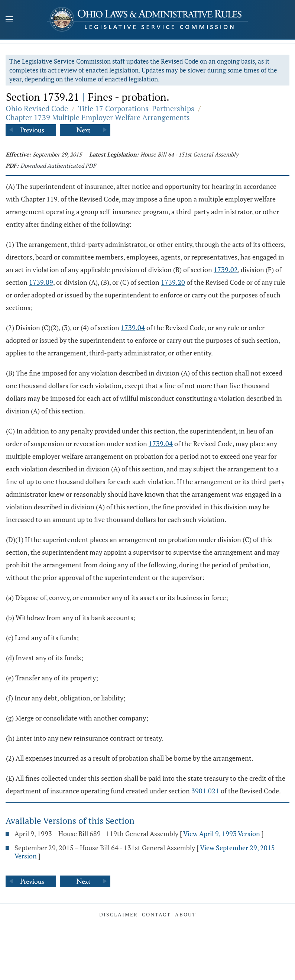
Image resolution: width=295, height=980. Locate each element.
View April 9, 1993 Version (222, 834)
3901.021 (205, 791)
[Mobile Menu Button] (9, 20)
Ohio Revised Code (37, 108)
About (186, 914)
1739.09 (41, 282)
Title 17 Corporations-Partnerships (136, 108)
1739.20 (173, 282)
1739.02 (226, 270)
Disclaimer (119, 914)
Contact (156, 914)
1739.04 (133, 328)
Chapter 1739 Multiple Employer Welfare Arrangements (98, 117)
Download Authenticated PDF (58, 165)
